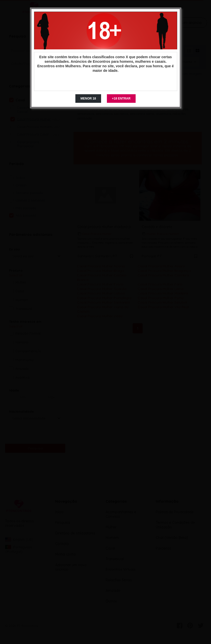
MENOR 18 (88, 99)
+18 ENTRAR (121, 99)
